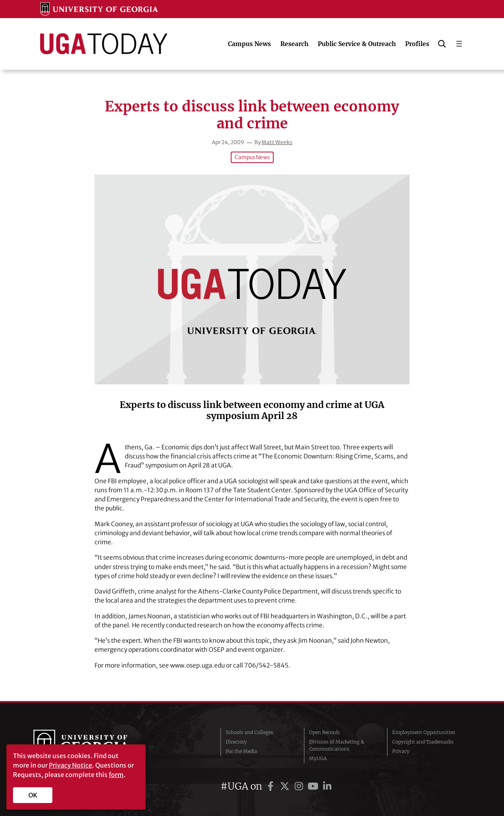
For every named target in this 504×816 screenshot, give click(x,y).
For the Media (241, 751)
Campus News (252, 157)
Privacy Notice (70, 765)
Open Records (324, 732)
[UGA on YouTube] (314, 786)
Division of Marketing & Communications (337, 745)
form (116, 775)
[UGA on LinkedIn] (327, 786)
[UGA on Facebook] (272, 786)
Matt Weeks (277, 142)
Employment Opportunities (424, 732)
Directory (236, 742)
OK (33, 795)
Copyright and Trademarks (423, 742)
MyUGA (318, 758)
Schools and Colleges (249, 732)
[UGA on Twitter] (286, 786)
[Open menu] (459, 44)
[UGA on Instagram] (300, 786)
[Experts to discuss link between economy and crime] (252, 279)
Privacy (401, 751)
